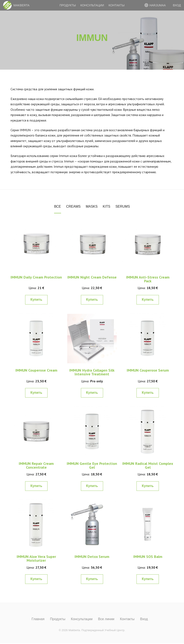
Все (57, 206)
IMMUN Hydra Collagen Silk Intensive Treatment (92, 372)
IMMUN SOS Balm (148, 557)
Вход (144, 619)
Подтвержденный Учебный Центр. (103, 630)
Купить (36, 300)
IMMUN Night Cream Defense (92, 277)
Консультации (92, 5)
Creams (73, 206)
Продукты (68, 5)
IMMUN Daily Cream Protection (36, 277)
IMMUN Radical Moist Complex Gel (148, 465)
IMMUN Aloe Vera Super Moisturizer (36, 558)
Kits (106, 206)
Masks (92, 206)
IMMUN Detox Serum (92, 557)
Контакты (117, 5)
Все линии (106, 619)
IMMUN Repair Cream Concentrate (36, 465)
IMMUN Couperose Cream (36, 370)
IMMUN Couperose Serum (148, 370)
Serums (123, 206)
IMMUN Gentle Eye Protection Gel (92, 465)
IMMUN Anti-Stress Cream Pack (148, 279)
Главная (38, 619)
